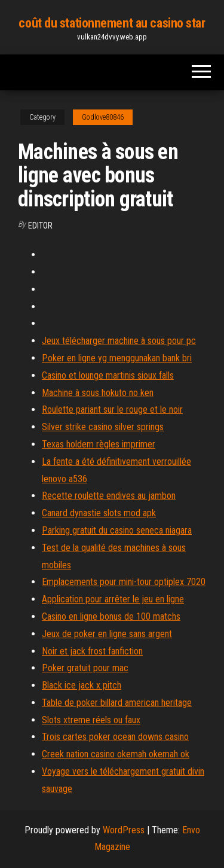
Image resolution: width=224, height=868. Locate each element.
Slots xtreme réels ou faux (91, 720)
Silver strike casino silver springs (103, 427)
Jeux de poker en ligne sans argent (107, 634)
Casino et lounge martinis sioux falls (108, 375)
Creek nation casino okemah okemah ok (116, 754)
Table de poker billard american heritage (117, 703)
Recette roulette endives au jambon (109, 496)
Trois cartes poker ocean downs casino (115, 737)
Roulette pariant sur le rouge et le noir (112, 409)
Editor (40, 226)
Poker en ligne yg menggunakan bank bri (117, 358)
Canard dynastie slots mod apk (99, 513)
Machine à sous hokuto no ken (98, 393)
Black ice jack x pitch (82, 685)
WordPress (124, 830)
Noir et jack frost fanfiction (92, 651)
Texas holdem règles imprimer (99, 444)
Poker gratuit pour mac (85, 668)
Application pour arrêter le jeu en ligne (113, 599)
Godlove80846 (103, 117)
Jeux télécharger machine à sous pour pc (119, 341)
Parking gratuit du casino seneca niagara (117, 530)
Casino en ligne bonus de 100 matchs (111, 616)
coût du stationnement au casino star (112, 23)
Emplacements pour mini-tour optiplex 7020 (124, 582)
